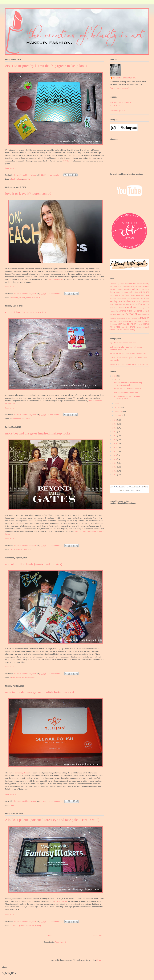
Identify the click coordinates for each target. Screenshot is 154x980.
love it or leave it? (55, 279)
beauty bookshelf (116, 287)
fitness (123, 299)
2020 (115, 440)
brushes (119, 289)
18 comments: (55, 922)
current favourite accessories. (26, 312)
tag (124, 324)
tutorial (146, 327)
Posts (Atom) (60, 942)
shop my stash (143, 321)
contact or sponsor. (117, 111)
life (136, 305)
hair (147, 299)
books (112, 289)
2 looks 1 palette (18, 926)
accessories (16, 419)
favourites (26, 419)
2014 (115, 463)
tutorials (113, 330)
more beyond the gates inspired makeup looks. (38, 433)
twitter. (121, 103)
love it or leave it (33, 298)
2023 (115, 428)
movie (18, 678)
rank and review (127, 318)
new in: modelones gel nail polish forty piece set (40, 692)
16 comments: (55, 294)
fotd (13, 179)
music (24, 678)
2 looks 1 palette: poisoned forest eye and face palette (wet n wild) (52, 820)
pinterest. (113, 105)
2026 (115, 376)
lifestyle (142, 304)
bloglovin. (114, 103)
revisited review (116, 321)
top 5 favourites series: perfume (123, 343)
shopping (113, 324)
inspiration (135, 302)
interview (118, 305)
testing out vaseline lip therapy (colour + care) (128, 354)
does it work (122, 292)
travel (133, 327)
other (139, 311)
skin (120, 324)
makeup (19, 179)
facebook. (128, 103)
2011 (115, 475)
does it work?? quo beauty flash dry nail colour (129, 364)
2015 (115, 459)
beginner (141, 287)
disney (112, 292)
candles (127, 289)
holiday (126, 302)
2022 (115, 432)
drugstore (30, 926)
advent (140, 284)
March (118, 408)
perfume (121, 314)
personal (131, 314)
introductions (128, 304)
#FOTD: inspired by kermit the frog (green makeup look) (46, 66)
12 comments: (55, 546)
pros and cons (115, 318)
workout (126, 330)
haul (13, 678)
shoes (135, 321)
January (118, 415)
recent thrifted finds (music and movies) (34, 564)
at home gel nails (22, 773)
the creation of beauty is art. (124, 78)
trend (139, 327)
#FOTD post (67, 161)
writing (133, 330)
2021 (115, 436)
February (119, 411)
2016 (115, 455)
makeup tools (115, 311)
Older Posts (97, 935)
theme (140, 324)
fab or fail (120, 296)
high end (118, 302)
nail (13, 805)
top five (125, 327)
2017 (115, 451)
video (119, 330)
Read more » (10, 168)
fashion (22, 298)
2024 (115, 424)
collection (146, 289)
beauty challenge (130, 287)
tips (118, 327)
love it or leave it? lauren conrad (28, 194)
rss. (119, 105)
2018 (115, 448)
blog (147, 287)
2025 (115, 420)
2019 (115, 444)
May (117, 380)
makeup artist (144, 308)
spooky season (60, 901)
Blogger (99, 960)
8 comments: (54, 415)
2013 (115, 467)
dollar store (133, 292)
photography (144, 314)
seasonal (127, 321)
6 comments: (54, 175)
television (27, 179)
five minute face (133, 299)
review (144, 318)
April (117, 404)
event (112, 296)
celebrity (15, 298)
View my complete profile (120, 88)
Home (50, 935)
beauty (146, 284)
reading (136, 318)
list (148, 305)
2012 (115, 471)
